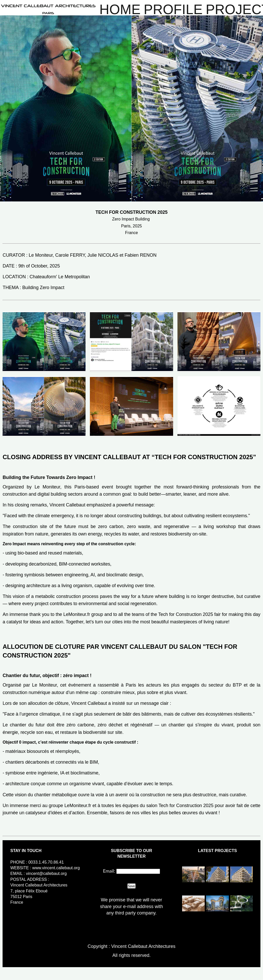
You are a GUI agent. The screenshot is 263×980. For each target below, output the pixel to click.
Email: (109, 871)
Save (131, 886)
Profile (173, 9)
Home (120, 9)
